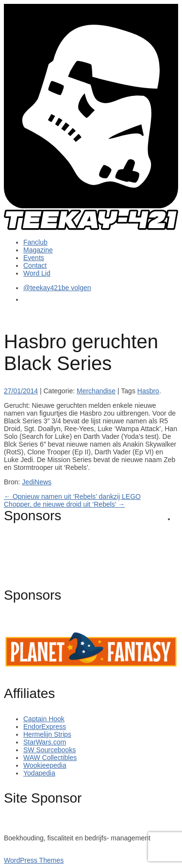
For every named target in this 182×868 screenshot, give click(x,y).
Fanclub (35, 242)
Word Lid (37, 273)
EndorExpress (45, 727)
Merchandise (96, 391)
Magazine (38, 250)
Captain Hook (44, 719)
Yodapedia (39, 773)
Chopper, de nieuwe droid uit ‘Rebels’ (64, 504)
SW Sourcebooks (50, 750)
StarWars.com (45, 742)
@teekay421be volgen (57, 288)
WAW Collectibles (50, 758)
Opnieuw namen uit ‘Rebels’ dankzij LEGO (72, 496)
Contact (35, 265)
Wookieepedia (45, 765)
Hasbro (148, 391)
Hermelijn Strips (47, 734)
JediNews (37, 482)
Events (34, 258)
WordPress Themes (34, 860)
